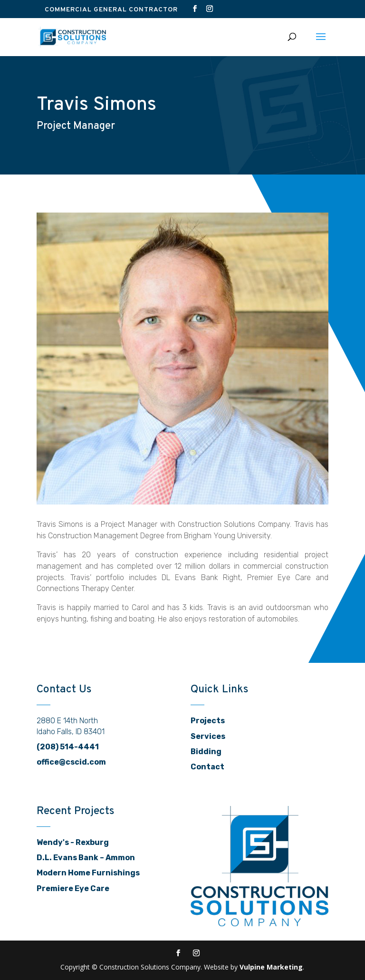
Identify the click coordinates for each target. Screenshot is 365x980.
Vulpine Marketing (271, 967)
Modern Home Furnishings (88, 873)
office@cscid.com (71, 762)
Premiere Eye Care (73, 888)
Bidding (206, 752)
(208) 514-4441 (68, 747)
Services (208, 736)
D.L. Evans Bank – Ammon (86, 858)
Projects (208, 721)
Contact (207, 767)
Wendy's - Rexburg (73, 842)
